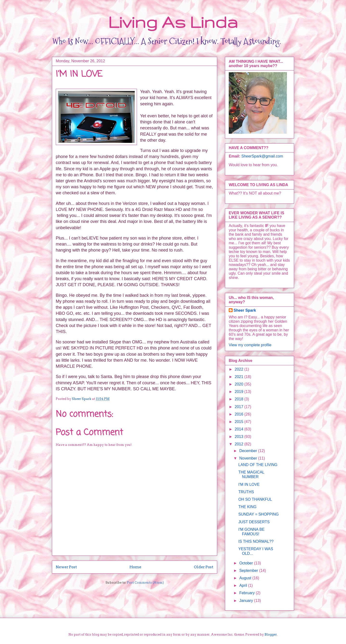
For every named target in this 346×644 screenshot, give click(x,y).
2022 (240, 369)
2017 (240, 407)
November (249, 458)
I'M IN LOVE (249, 484)
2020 (240, 384)
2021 (240, 377)
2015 (240, 422)
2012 (240, 444)
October (247, 563)
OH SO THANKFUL (255, 499)
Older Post (204, 567)
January (247, 601)
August (246, 578)
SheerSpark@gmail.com (262, 156)
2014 (240, 429)
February (247, 593)
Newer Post (66, 567)
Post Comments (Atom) (145, 583)
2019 (240, 392)
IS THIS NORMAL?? (256, 541)
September (249, 571)
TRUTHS (246, 492)
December (249, 451)
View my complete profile (250, 345)
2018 (240, 399)
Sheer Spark (245, 310)
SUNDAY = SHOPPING (259, 514)
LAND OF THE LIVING (258, 465)
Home (135, 567)
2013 (240, 437)
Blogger (271, 635)
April (244, 585)
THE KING (247, 507)
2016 (240, 414)
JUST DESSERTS (254, 522)
